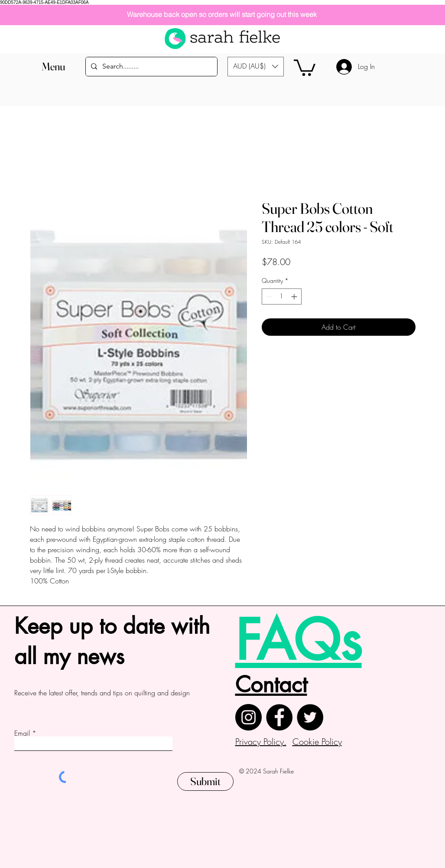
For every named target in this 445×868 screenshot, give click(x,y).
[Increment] (295, 296)
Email (22, 733)
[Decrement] (268, 296)
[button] (54, 67)
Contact (271, 685)
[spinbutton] (282, 296)
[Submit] (205, 781)
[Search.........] (151, 67)
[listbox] (256, 67)
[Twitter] (310, 717)
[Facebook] (279, 717)
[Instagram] (248, 717)
